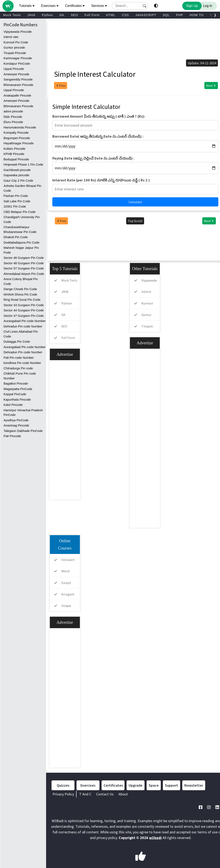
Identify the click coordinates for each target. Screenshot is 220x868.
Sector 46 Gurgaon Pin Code (24, 258)
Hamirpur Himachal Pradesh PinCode (23, 413)
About (123, 794)
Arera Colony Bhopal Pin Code (21, 281)
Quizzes (63, 785)
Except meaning (62, 586)
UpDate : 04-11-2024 (202, 63)
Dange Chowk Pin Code (20, 289)
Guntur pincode (14, 47)
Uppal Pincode (14, 69)
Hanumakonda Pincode (20, 127)
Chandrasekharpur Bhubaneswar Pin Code (20, 229)
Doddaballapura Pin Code (21, 242)
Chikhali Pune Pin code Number (20, 376)
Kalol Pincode (13, 405)
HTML (111, 15)
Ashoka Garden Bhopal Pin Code (22, 188)
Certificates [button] (75, 6)
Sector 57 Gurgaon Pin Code (24, 268)
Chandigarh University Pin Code (22, 219)
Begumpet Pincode (17, 138)
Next (211, 86)
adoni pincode (13, 111)
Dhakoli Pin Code (16, 237)
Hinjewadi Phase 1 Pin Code (23, 164)
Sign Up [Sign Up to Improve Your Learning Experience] (192, 6)
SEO (74, 15)
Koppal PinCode (15, 394)
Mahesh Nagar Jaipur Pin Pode (21, 250)
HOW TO (197, 15)
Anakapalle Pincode (17, 95)
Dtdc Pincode (13, 117)
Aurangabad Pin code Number (25, 321)
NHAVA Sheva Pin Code (20, 294)
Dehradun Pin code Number (23, 326)
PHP (180, 15)
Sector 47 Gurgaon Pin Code (24, 316)
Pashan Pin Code (16, 196)
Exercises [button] (50, 6)
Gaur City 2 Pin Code (18, 181)
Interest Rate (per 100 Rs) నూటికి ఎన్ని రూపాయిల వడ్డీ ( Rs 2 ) (101, 180)
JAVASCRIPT (146, 15)
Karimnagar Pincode (18, 58)
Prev (61, 86)
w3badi (155, 838)
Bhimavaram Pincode (18, 85)
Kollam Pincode (14, 149)
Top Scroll (135, 221)
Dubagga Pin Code (17, 342)
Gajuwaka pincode (16, 175)
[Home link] (8, 2)
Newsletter (194, 785)
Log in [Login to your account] (208, 6)
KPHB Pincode (14, 154)
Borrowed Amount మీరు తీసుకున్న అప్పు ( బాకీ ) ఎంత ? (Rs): (99, 116)
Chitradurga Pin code (18, 368)
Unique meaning (62, 609)
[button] (145, 6)
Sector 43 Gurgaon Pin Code (24, 305)
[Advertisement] (136, 34)
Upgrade (136, 785)
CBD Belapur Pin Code (19, 212)
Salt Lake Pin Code (17, 201)
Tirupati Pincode (15, 53)
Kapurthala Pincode (17, 399)
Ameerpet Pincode (16, 74)
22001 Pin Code (15, 206)
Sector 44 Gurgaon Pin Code (24, 310)
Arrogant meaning (63, 598)
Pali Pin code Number (19, 358)
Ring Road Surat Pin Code (22, 300)
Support (172, 785)
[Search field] (130, 6)
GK (62, 15)
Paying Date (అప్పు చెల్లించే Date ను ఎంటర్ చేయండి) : (93, 158)
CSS (125, 15)
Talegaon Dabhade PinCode (23, 431)
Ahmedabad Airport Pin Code (24, 274)
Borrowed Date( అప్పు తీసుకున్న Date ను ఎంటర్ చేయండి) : (98, 136)
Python (47, 15)
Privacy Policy (63, 794)
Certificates (113, 785)
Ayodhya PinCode (16, 420)
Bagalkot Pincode (16, 383)
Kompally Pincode (16, 133)
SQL (166, 15)
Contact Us (105, 794)
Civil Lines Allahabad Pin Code (21, 334)
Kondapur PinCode (17, 64)
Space (154, 785)
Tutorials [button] (27, 6)
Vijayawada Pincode (18, 32)
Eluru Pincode (13, 122)
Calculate (135, 202)
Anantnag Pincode (16, 425)
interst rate (11, 37)
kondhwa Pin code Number (22, 363)
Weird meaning (61, 575)
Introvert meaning (63, 563)
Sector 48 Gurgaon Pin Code (24, 263)
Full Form (92, 15)
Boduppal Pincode (16, 159)
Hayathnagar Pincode (19, 143)
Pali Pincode (12, 436)
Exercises (88, 785)
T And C (85, 794)
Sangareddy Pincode (18, 79)
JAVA (31, 15)
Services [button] (99, 6)
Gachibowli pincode (17, 170)
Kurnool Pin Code (16, 42)
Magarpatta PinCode (18, 389)
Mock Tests (12, 15)
